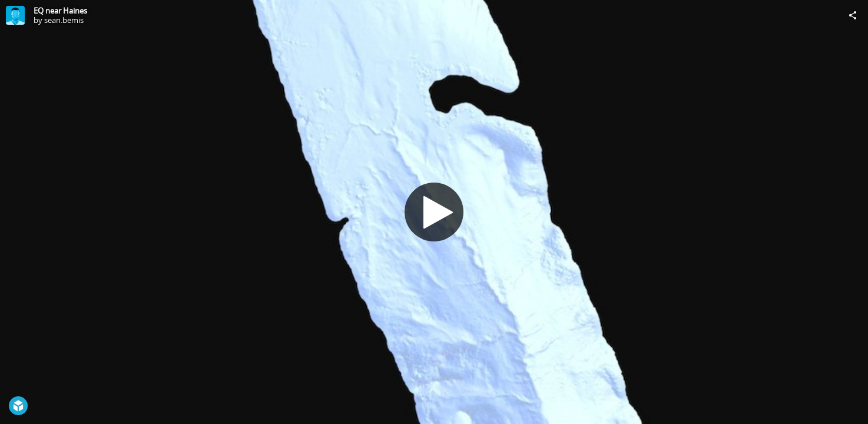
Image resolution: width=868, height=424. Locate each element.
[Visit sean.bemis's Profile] (15, 15)
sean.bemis (64, 20)
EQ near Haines (60, 11)
